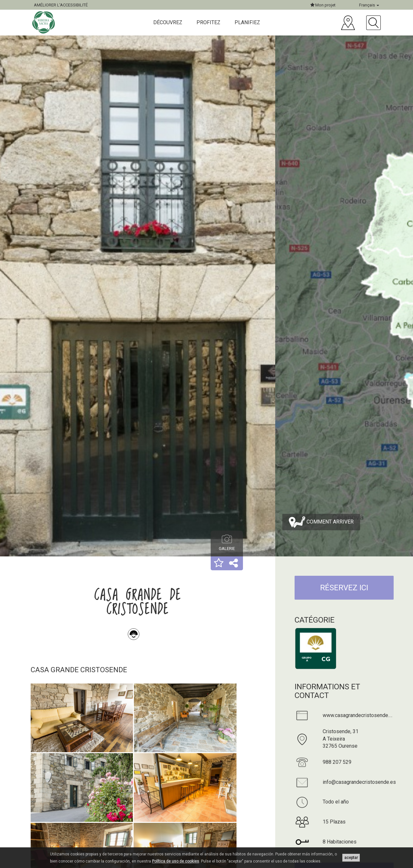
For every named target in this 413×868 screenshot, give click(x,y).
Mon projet (323, 5)
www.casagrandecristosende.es (359, 715)
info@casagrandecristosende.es (359, 782)
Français (369, 5)
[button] (219, 564)
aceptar (351, 858)
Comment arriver (321, 522)
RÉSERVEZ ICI (344, 588)
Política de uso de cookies (176, 861)
